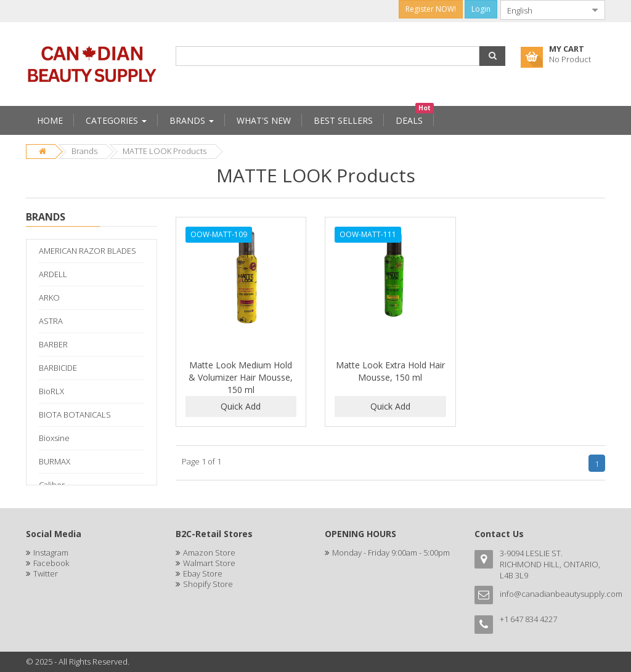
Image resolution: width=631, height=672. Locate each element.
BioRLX (51, 391)
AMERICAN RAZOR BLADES (88, 251)
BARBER (53, 344)
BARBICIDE (58, 368)
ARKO (49, 298)
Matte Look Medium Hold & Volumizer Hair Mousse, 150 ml (241, 377)
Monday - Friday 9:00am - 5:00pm (391, 553)
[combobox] (543, 10)
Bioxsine (54, 438)
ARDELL (53, 274)
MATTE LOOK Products (165, 151)
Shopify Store (208, 584)
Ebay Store (203, 573)
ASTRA (51, 321)
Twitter (46, 573)
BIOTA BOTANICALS (75, 415)
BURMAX (55, 461)
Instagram (51, 553)
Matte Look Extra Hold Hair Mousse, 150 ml (390, 371)
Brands (84, 151)
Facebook (51, 563)
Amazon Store (209, 553)
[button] (492, 56)
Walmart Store (209, 563)
